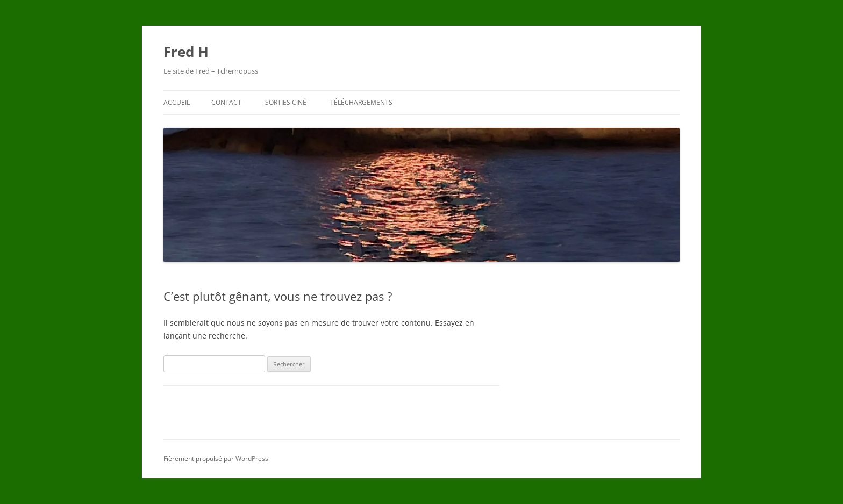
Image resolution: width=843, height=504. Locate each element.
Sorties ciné (286, 102)
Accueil (177, 102)
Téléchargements (361, 102)
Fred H (186, 52)
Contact (226, 102)
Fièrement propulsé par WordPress (216, 459)
